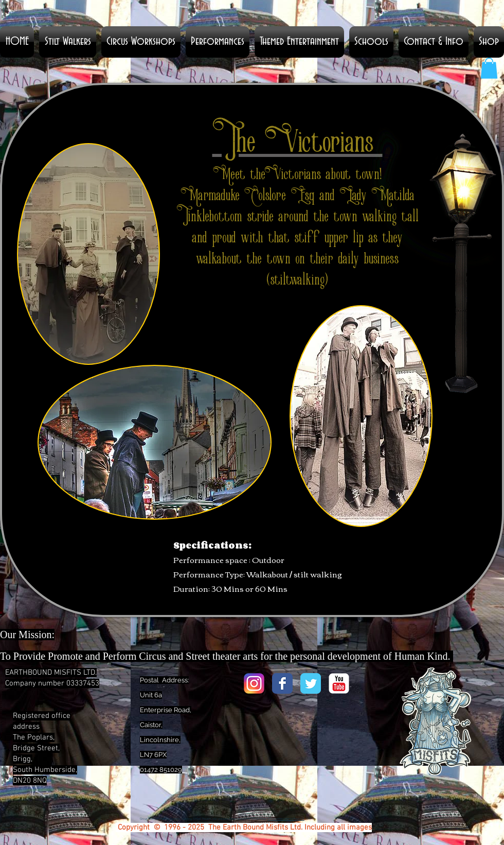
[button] (218, 42)
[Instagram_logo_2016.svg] (254, 683)
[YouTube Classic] (339, 683)
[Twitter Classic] (311, 683)
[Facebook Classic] (282, 683)
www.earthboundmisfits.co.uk (286, 819)
